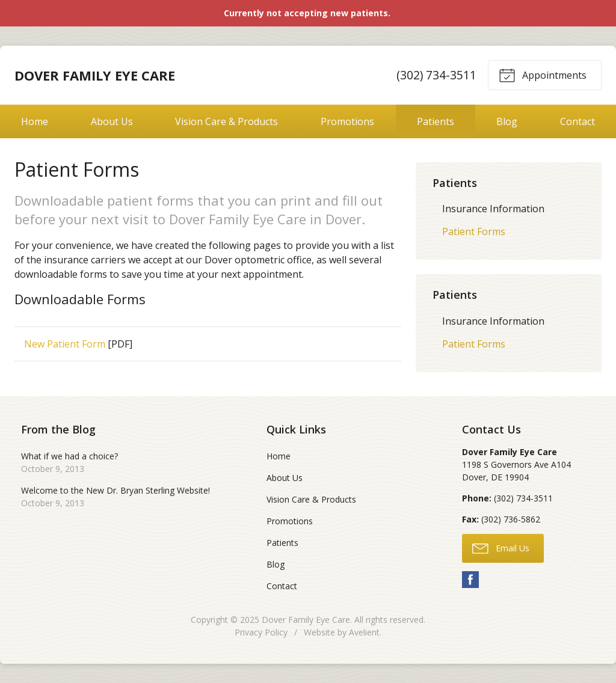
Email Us (501, 548)
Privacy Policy (261, 632)
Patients (436, 121)
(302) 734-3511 (436, 75)
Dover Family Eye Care (306, 620)
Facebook (470, 580)
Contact (282, 586)
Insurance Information (493, 209)
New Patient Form (65, 344)
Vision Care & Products (226, 121)
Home (35, 121)
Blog (507, 121)
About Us (112, 121)
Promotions (347, 121)
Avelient (364, 632)
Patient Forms (474, 231)
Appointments (543, 75)
